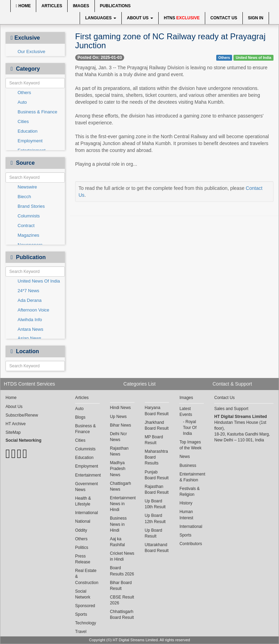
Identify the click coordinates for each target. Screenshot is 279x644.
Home (23, 6)
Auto (22, 102)
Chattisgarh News (121, 486)
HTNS (182, 18)
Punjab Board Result (157, 475)
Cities (23, 121)
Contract (26, 226)
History (186, 503)
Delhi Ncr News (118, 437)
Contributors (191, 544)
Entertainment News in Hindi (122, 504)
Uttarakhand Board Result (157, 548)
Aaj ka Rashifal (117, 542)
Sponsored (85, 606)
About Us (140, 18)
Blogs (80, 417)
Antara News (30, 329)
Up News (118, 417)
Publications (115, 6)
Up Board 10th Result (155, 504)
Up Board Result (154, 533)
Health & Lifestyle (83, 501)
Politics (82, 548)
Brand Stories (31, 206)
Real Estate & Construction (87, 576)
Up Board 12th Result (155, 518)
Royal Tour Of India (190, 428)
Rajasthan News (119, 451)
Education (28, 131)
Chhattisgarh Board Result (122, 615)
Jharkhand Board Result (157, 425)
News (185, 457)
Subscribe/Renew (22, 415)
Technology (86, 623)
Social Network (83, 594)
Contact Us (224, 18)
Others (24, 93)
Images (81, 6)
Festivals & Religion (190, 492)
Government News (87, 487)
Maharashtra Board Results (156, 457)
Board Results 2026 (122, 571)
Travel (81, 632)
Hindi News (121, 408)
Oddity (81, 530)
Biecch (24, 197)
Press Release (83, 559)
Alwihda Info (30, 320)
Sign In (256, 18)
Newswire (27, 187)
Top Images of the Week (190, 445)
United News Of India (39, 281)
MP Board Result (154, 440)
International (87, 513)
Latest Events (186, 412)
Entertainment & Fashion (192, 477)
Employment (30, 141)
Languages (101, 18)
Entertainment (87, 475)
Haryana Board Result (157, 411)
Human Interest (186, 515)
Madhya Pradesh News (118, 469)
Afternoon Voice (33, 310)
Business (188, 466)
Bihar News (121, 425)
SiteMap (13, 432)
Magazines (28, 235)
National (83, 521)
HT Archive (16, 424)
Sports (81, 614)
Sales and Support (231, 409)
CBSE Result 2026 (122, 600)
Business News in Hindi (118, 524)
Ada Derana (29, 300)
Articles (52, 6)
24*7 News (28, 291)
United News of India (253, 58)
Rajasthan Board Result (157, 489)
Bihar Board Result (121, 586)
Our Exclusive (31, 52)
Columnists (29, 216)
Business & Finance (37, 112)
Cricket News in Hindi (122, 556)
